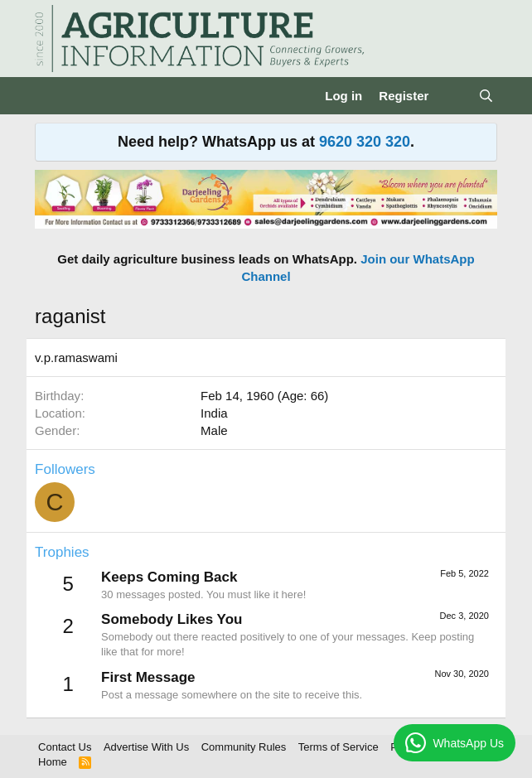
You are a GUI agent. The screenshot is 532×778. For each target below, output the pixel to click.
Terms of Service (339, 747)
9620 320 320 (365, 142)
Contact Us (65, 747)
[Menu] (49, 96)
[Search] (486, 96)
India (214, 413)
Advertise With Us (146, 747)
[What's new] (453, 96)
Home (53, 762)
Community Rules (244, 747)
